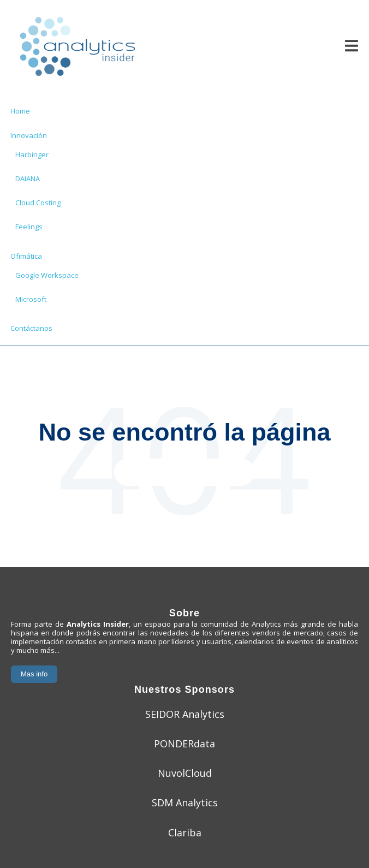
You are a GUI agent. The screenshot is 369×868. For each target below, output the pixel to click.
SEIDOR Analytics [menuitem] (185, 714)
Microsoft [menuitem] (31, 299)
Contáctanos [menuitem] (31, 328)
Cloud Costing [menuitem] (38, 203)
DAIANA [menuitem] (28, 179)
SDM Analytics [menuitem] (185, 802)
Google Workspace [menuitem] (47, 275)
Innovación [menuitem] (29, 135)
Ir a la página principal (185, 472)
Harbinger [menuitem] (32, 154)
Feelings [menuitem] (29, 227)
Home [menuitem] (20, 111)
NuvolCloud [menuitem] (185, 773)
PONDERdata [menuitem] (184, 744)
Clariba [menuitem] (185, 833)
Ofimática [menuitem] (26, 256)
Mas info (34, 674)
